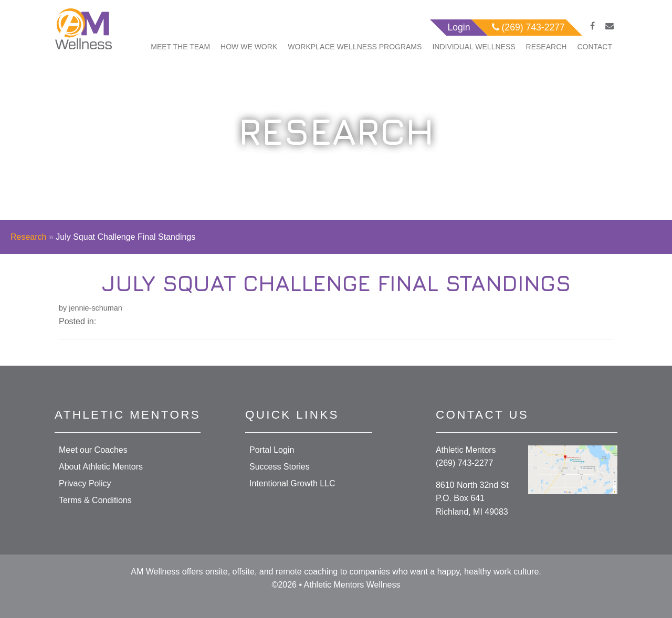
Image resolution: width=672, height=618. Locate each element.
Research (547, 47)
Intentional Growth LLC (292, 483)
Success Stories (280, 467)
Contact (595, 47)
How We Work (249, 47)
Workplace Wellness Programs (355, 47)
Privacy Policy (85, 483)
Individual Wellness (474, 47)
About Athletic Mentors (101, 467)
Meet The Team (180, 47)
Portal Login (272, 450)
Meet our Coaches (93, 450)
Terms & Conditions (95, 500)
